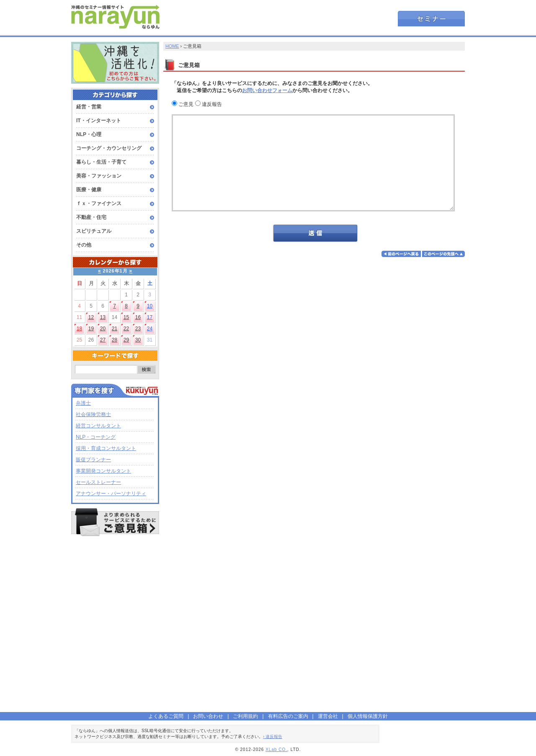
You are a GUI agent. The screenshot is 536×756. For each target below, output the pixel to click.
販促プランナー (93, 460)
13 (103, 317)
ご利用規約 (245, 716)
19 (91, 329)
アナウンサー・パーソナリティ (111, 494)
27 (103, 340)
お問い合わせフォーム (267, 90)
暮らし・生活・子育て (101, 162)
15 (126, 317)
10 (150, 306)
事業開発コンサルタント (103, 471)
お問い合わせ (208, 716)
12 (91, 317)
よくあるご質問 (166, 716)
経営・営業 (89, 107)
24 (150, 329)
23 (138, 329)
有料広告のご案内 (288, 716)
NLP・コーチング (96, 437)
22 (126, 329)
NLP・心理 (89, 134)
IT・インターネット (99, 121)
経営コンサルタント (98, 426)
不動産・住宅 (91, 217)
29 (126, 340)
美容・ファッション (99, 176)
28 (115, 340)
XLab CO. (276, 750)
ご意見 (183, 104)
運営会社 (328, 716)
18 (79, 329)
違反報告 (209, 104)
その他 (84, 245)
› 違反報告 (273, 737)
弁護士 (83, 403)
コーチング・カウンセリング (109, 148)
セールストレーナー (98, 482)
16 (138, 317)
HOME (172, 46)
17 (150, 317)
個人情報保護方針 (368, 716)
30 (138, 340)
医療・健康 (89, 190)
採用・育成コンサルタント (106, 448)
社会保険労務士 (93, 414)
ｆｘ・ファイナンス (99, 203)
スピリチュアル (94, 231)
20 (103, 329)
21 (115, 329)
